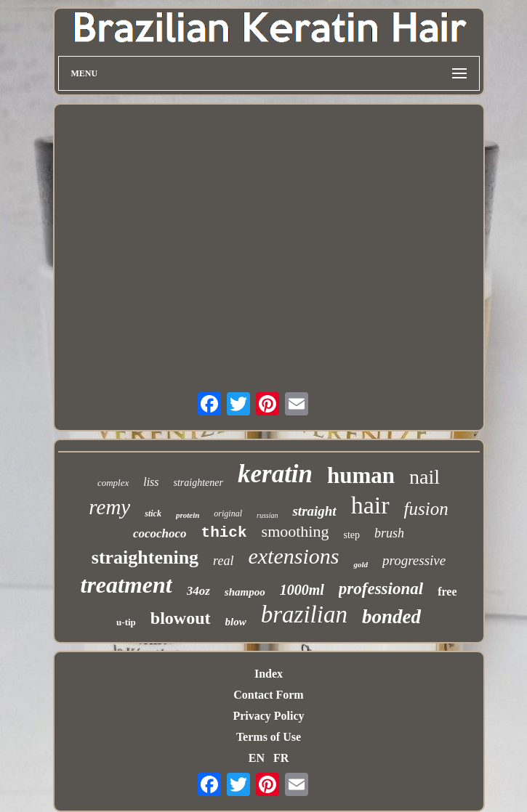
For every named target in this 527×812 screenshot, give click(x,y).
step (351, 535)
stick (153, 513)
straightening (145, 557)
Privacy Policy (268, 716)
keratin (275, 474)
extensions (293, 556)
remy (109, 507)
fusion (426, 509)
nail (425, 477)
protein (188, 515)
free (447, 592)
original (228, 513)
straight (314, 511)
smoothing (295, 531)
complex (113, 483)
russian (267, 515)
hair (370, 505)
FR (281, 758)
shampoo (245, 592)
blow (236, 622)
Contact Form (268, 695)
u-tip (126, 622)
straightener (198, 483)
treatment (126, 585)
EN (257, 758)
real (223, 561)
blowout (181, 618)
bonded (391, 617)
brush (389, 533)
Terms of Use (269, 737)
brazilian (304, 614)
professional (381, 589)
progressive (414, 560)
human (361, 475)
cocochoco (160, 533)
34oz (198, 591)
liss (151, 482)
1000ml (302, 590)
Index (269, 674)
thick (224, 533)
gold (361, 564)
